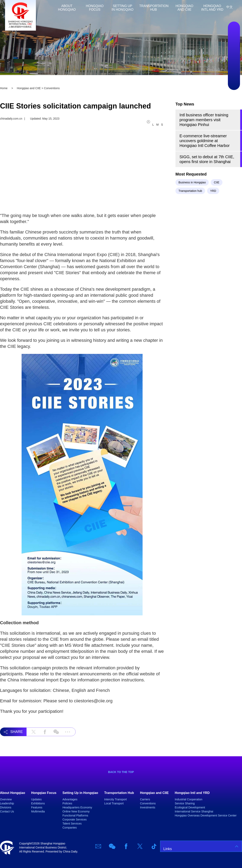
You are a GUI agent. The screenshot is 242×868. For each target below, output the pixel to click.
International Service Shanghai (194, 811)
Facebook (234, 56)
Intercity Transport (116, 799)
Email (234, 32)
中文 (229, 7)
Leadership (7, 803)
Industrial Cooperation (188, 799)
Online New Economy (76, 811)
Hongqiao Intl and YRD (212, 8)
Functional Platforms (75, 815)
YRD (213, 191)
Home (50, 8)
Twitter (234, 68)
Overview (6, 799)
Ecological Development (190, 807)
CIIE (216, 182)
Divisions (6, 807)
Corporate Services (75, 819)
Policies (67, 803)
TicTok (234, 80)
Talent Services (72, 824)
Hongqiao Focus (95, 8)
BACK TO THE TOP (121, 772)
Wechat (234, 44)
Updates (36, 799)
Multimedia (38, 811)
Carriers (145, 799)
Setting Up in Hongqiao (122, 8)
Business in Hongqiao (192, 182)
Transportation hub (190, 191)
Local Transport (114, 803)
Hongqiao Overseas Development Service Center (206, 815)
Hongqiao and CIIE (185, 8)
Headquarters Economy (77, 807)
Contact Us (7, 811)
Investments (148, 807)
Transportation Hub (154, 8)
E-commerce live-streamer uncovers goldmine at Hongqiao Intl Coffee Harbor (205, 141)
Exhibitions (38, 803)
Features (37, 807)
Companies (70, 828)
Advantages (70, 799)
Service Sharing (185, 803)
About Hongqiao (67, 8)
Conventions (148, 803)
